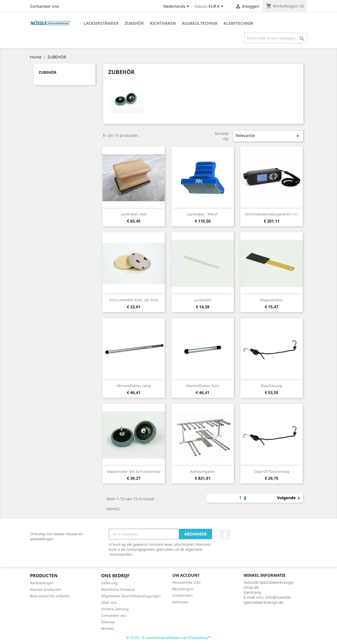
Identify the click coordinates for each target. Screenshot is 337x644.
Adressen (180, 602)
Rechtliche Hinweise (118, 589)
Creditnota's (182, 595)
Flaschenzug (272, 386)
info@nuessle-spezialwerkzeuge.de (268, 600)
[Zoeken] (276, 38)
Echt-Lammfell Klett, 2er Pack (134, 300)
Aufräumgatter (203, 471)
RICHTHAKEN (163, 23)
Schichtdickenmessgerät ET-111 (272, 214)
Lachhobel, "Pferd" (203, 214)
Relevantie (268, 136)
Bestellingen (183, 589)
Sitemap (108, 622)
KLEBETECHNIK (238, 23)
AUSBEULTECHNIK (200, 23)
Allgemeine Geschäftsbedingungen (131, 596)
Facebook (225, 534)
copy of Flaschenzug (272, 471)
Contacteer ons (44, 6)
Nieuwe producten (46, 589)
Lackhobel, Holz (134, 214)
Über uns (109, 602)
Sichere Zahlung (115, 609)
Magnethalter (272, 300)
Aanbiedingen (42, 583)
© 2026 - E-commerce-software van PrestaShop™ (168, 637)
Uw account (186, 575)
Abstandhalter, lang (134, 386)
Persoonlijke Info (186, 582)
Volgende (289, 498)
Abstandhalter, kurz (203, 386)
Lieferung (109, 583)
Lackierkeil (203, 300)
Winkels (108, 628)
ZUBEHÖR (134, 23)
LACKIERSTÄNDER (101, 23)
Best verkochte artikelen (50, 596)
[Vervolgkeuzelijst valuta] (217, 7)
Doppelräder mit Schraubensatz (134, 471)
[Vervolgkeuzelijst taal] (177, 7)
